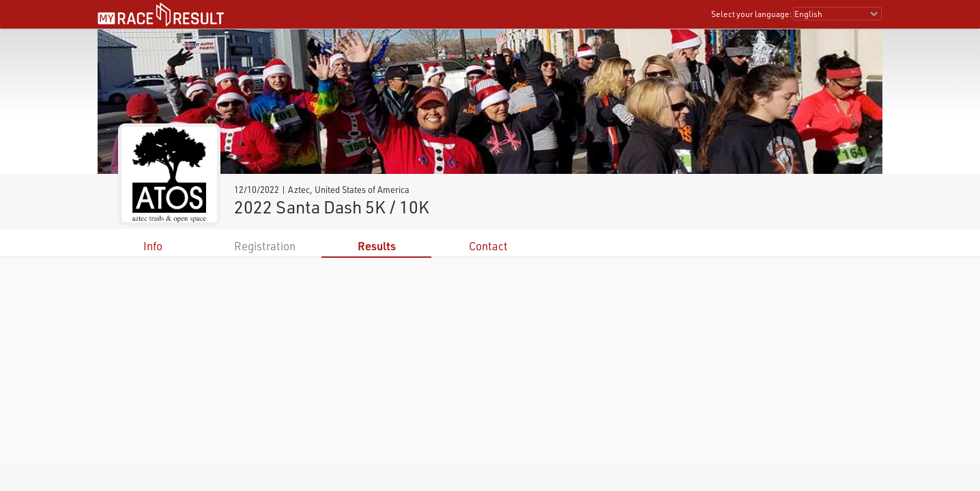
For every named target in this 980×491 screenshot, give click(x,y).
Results (377, 246)
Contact (488, 246)
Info (153, 246)
